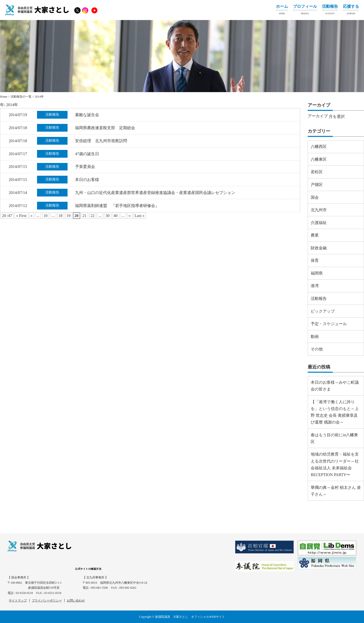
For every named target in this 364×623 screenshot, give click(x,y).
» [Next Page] (130, 216)
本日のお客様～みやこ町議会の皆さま (335, 386)
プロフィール (305, 11)
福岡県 (317, 273)
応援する (351, 11)
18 (61, 216)
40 (116, 216)
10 (46, 216)
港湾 (315, 286)
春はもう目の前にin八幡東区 (334, 438)
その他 (317, 349)
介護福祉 (319, 223)
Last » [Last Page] (140, 216)
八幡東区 (319, 159)
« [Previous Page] (32, 216)
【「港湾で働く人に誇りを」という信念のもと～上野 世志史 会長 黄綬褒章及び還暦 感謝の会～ (335, 412)
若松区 (317, 172)
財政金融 (319, 248)
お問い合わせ (76, 600)
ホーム (282, 11)
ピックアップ (323, 311)
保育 (315, 260)
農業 (315, 235)
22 (93, 216)
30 (108, 216)
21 (85, 216)
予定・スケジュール (329, 324)
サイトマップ (18, 600)
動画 (315, 337)
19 (69, 216)
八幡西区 (319, 147)
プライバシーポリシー (47, 600)
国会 (315, 197)
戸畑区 (317, 185)
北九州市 (319, 210)
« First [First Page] (21, 216)
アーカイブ (318, 116)
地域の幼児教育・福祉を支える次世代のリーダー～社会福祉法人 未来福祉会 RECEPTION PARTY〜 (335, 464)
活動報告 (330, 11)
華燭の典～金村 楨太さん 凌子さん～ (336, 491)
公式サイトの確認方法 (88, 569)
